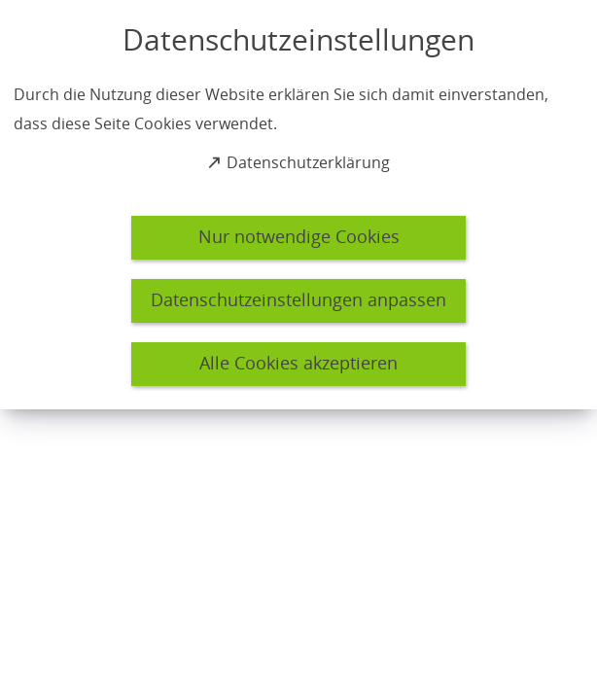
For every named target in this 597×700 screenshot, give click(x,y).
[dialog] (298, 205)
